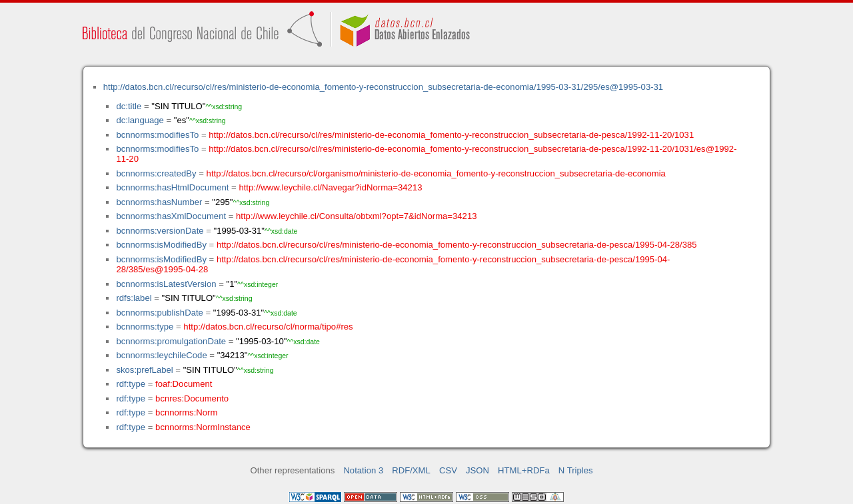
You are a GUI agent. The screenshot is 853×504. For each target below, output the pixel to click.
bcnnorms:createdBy (156, 173)
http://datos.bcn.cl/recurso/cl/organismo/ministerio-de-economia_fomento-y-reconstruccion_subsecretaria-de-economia (436, 173)
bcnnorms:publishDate (159, 313)
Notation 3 (363, 470)
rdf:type (131, 384)
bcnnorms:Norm (186, 412)
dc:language (140, 120)
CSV (448, 470)
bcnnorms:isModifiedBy (161, 245)
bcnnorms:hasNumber (159, 202)
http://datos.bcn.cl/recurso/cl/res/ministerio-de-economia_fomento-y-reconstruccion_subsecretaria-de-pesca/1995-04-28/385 (457, 245)
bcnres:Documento (192, 398)
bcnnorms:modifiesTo (157, 135)
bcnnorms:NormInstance (203, 427)
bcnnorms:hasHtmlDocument (172, 187)
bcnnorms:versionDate (160, 231)
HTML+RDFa (524, 470)
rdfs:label (134, 298)
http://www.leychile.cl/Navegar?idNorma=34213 (330, 187)
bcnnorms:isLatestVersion (166, 284)
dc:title (129, 106)
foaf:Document (184, 384)
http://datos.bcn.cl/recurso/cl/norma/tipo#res (268, 327)
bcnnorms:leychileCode (161, 355)
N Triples (576, 470)
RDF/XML (411, 470)
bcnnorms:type (145, 327)
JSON (477, 470)
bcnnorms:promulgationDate (171, 341)
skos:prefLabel (144, 370)
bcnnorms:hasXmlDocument (171, 216)
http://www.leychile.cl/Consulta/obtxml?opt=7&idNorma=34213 (356, 216)
